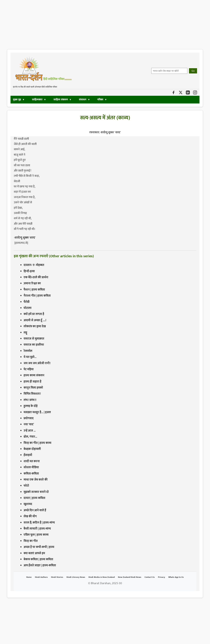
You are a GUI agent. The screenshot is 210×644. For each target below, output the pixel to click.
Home (29, 577)
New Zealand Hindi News (130, 577)
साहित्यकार (37, 100)
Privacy (162, 577)
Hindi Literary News (76, 577)
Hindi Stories (57, 577)
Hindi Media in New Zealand (102, 577)
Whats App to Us (176, 577)
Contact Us (150, 577)
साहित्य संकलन (61, 100)
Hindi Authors (41, 577)
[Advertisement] (98, 23)
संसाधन (83, 100)
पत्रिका (100, 100)
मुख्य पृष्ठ (17, 100)
